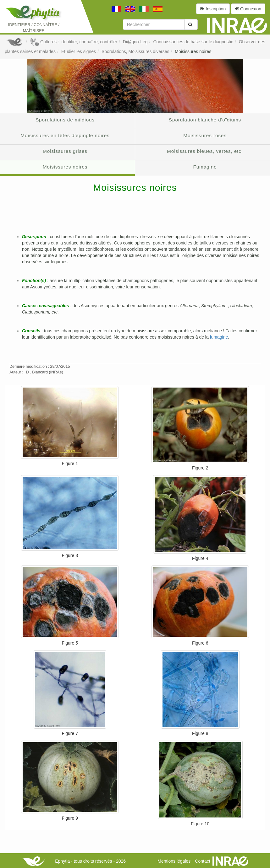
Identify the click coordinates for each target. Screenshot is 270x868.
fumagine (219, 337)
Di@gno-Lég (135, 42)
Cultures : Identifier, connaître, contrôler (74, 42)
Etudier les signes (79, 51)
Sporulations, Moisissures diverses (135, 51)
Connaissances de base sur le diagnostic (193, 42)
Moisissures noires (193, 51)
